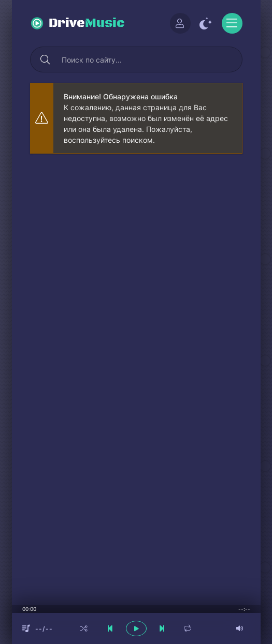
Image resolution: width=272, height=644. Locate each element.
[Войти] (180, 23)
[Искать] (46, 59)
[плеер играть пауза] (136, 628)
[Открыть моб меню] (232, 23)
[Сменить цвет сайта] (206, 23)
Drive (87, 23)
